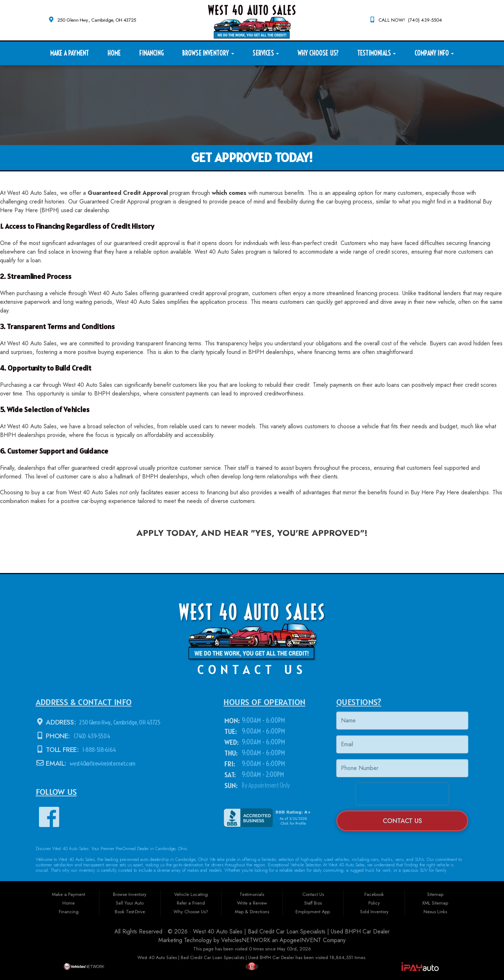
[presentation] (402, 794)
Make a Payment (70, 53)
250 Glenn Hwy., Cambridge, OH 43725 (97, 20)
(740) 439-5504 (92, 736)
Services (266, 53)
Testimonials (376, 53)
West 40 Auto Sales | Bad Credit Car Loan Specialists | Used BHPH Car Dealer (291, 931)
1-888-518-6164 (99, 750)
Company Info (434, 53)
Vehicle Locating (191, 894)
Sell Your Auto (130, 903)
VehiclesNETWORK (246, 940)
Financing (151, 53)
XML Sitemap (435, 903)
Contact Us (402, 821)
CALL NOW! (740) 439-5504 (410, 20)
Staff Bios (313, 903)
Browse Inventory (208, 53)
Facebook (374, 894)
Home (114, 53)
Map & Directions (252, 912)
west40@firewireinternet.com (104, 763)
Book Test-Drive (130, 912)
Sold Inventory (374, 912)
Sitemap (435, 894)
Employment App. (313, 912)
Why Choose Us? (318, 53)
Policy (374, 903)
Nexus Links (435, 912)
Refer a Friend (191, 903)
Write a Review (252, 903)
